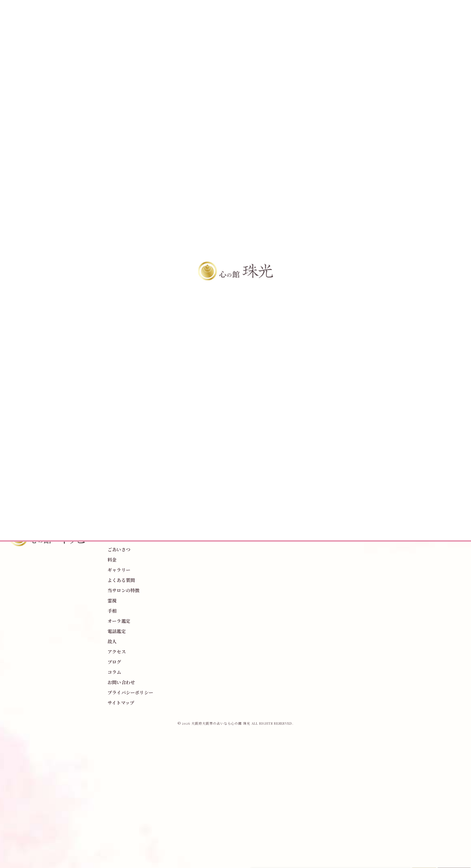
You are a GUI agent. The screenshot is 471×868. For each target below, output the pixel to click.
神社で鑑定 (346, 401)
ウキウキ (330, 424)
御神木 (390, 401)
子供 (363, 460)
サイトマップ (121, 703)
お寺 (352, 436)
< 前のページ (78, 378)
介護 (355, 448)
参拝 (326, 401)
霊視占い (367, 424)
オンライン (383, 460)
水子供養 (330, 460)
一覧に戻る (183, 378)
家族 (326, 448)
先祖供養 (388, 448)
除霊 (399, 436)
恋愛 (370, 448)
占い (385, 436)
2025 (386, 424)
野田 (348, 424)
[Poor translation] (17, 773)
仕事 (341, 448)
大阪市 (368, 436)
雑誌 (366, 413)
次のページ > (288, 378)
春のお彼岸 (332, 436)
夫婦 (348, 460)
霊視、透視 (332, 413)
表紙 (352, 413)
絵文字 (383, 413)
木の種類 (370, 401)
